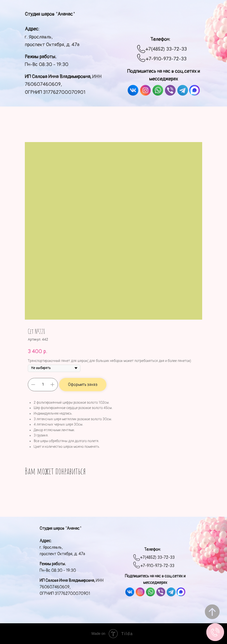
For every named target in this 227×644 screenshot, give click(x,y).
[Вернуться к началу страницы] (212, 612)
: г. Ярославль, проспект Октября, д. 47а (52, 37)
